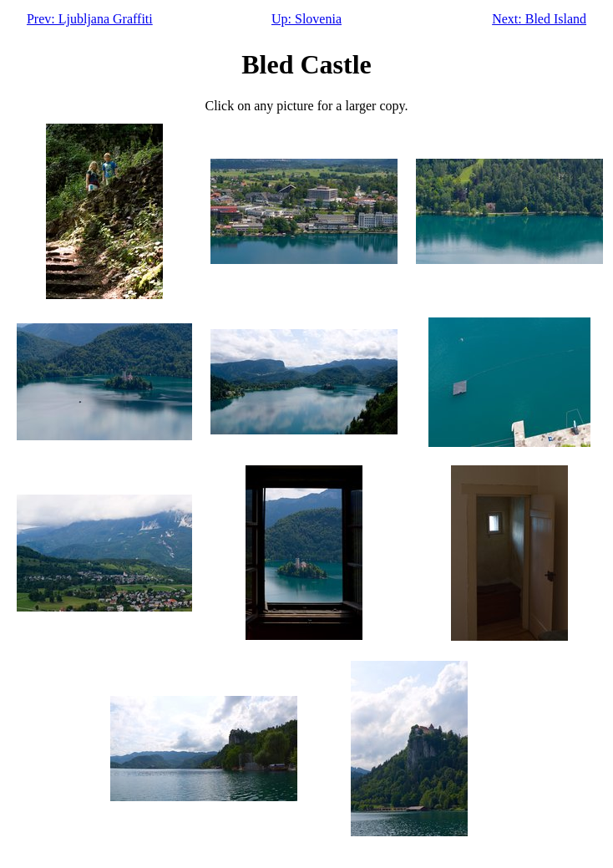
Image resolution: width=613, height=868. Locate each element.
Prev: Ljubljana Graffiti (90, 19)
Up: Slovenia (306, 19)
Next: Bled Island (539, 19)
